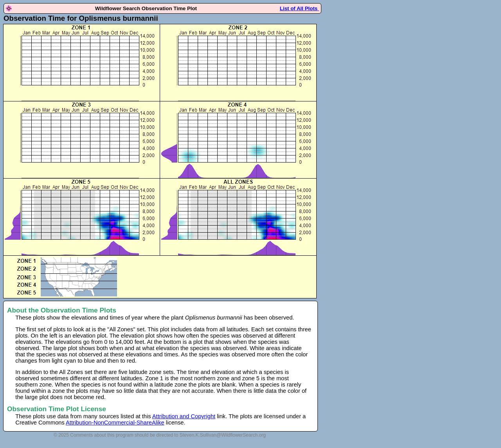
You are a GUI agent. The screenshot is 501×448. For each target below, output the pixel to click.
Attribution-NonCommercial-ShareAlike (115, 423)
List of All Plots (299, 8)
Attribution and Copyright (184, 416)
